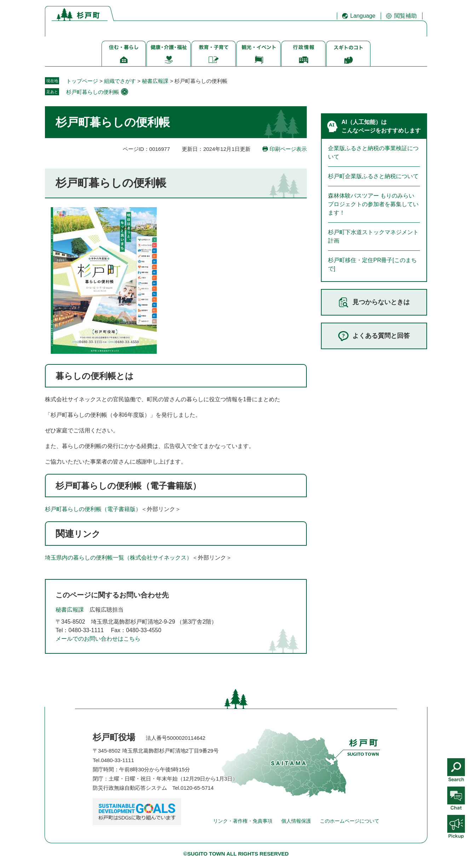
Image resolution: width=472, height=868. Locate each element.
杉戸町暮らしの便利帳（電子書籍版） (93, 509)
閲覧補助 (405, 16)
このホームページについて (350, 821)
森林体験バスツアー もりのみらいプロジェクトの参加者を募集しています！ (373, 204)
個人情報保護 (296, 821)
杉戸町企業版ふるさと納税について (373, 176)
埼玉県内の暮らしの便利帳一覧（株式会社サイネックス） (119, 558)
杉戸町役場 (114, 737)
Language (363, 16)
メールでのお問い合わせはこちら (98, 639)
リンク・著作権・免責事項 (243, 821)
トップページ (82, 81)
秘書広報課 (155, 81)
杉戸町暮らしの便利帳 (93, 92)
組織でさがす (120, 81)
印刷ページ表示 (288, 149)
